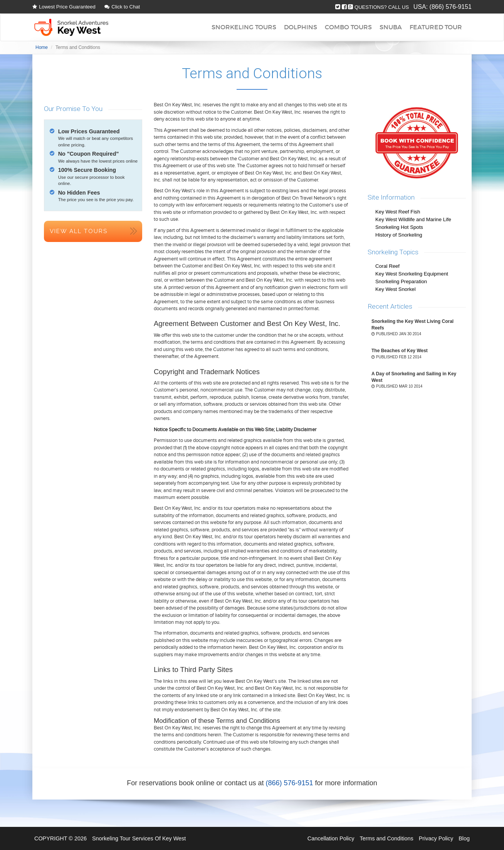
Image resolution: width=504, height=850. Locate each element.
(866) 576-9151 (451, 7)
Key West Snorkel (396, 289)
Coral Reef (387, 266)
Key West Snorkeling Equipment (412, 274)
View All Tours (79, 231)
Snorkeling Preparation (401, 281)
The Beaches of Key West (400, 351)
